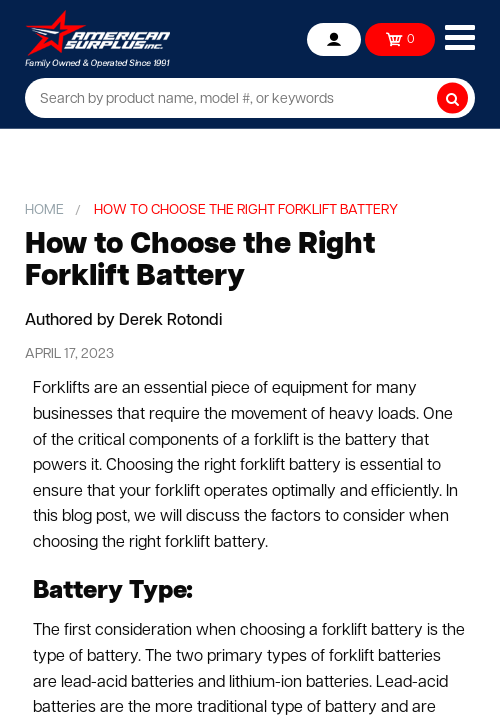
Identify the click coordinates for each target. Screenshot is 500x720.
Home (44, 210)
